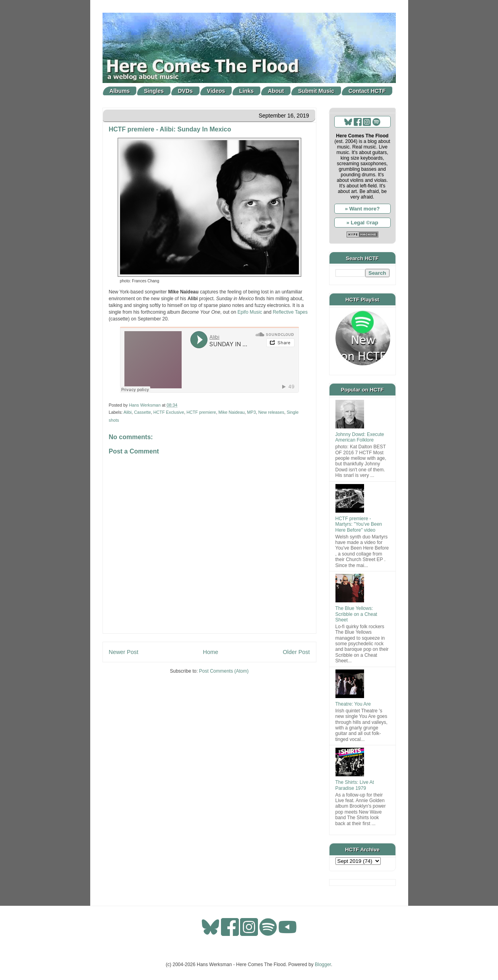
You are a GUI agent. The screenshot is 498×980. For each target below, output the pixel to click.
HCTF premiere (201, 412)
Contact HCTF (367, 91)
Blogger (323, 965)
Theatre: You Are (353, 704)
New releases (271, 412)
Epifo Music (250, 312)
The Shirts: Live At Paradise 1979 (355, 785)
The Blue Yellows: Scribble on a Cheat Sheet (356, 614)
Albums (119, 91)
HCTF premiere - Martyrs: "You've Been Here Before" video (359, 524)
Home (211, 652)
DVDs (185, 91)
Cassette (142, 412)
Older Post (296, 652)
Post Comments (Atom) (224, 671)
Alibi (128, 412)
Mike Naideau (232, 412)
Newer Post (124, 652)
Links (247, 91)
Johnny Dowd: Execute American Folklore (360, 437)
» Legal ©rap (362, 223)
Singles (154, 91)
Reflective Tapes (290, 312)
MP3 (252, 412)
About (276, 91)
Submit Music (316, 91)
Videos (216, 91)
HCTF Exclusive (169, 412)
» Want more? (362, 209)
